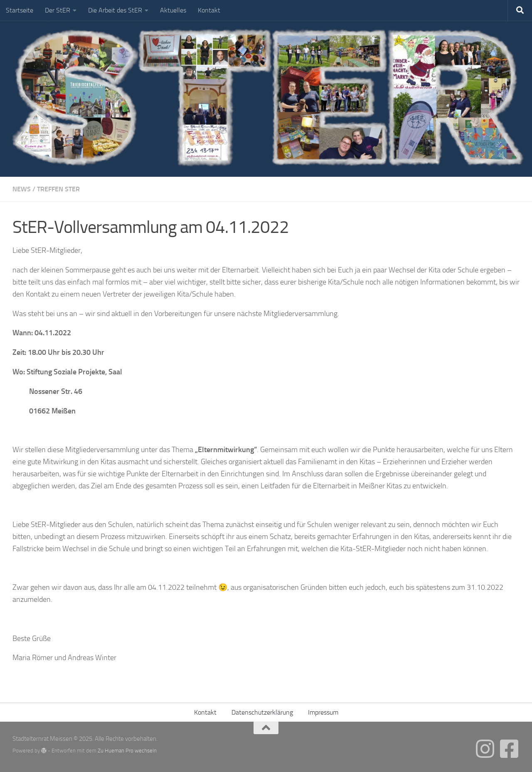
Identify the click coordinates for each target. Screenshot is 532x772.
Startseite (20, 10)
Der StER (58, 10)
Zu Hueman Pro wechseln (127, 751)
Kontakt (209, 10)
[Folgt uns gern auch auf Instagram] (485, 749)
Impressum (323, 712)
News (22, 189)
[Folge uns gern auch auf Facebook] (509, 749)
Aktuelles (173, 10)
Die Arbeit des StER (115, 10)
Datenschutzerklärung (262, 712)
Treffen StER (58, 189)
